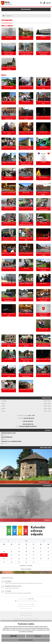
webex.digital (29, 615)
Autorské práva (32, 606)
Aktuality (48, 430)
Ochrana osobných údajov (26, 608)
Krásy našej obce (46, 448)
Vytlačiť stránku (29, 604)
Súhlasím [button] (13, 636)
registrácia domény (34, 621)
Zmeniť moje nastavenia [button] (26, 640)
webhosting (16, 621)
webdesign (23, 615)
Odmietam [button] (38, 636)
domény (27, 621)
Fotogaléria (9, 16)
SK (47, 3)
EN (50, 3)
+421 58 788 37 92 (28, 424)
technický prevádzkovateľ (26, 613)
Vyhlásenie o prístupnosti (22, 606)
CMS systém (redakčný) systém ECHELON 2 (23, 619)
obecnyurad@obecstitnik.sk (28, 426)
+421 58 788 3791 (28, 421)
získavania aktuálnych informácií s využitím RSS (26, 601)
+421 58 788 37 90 (29, 418)
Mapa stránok (22, 604)
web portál (35, 619)
